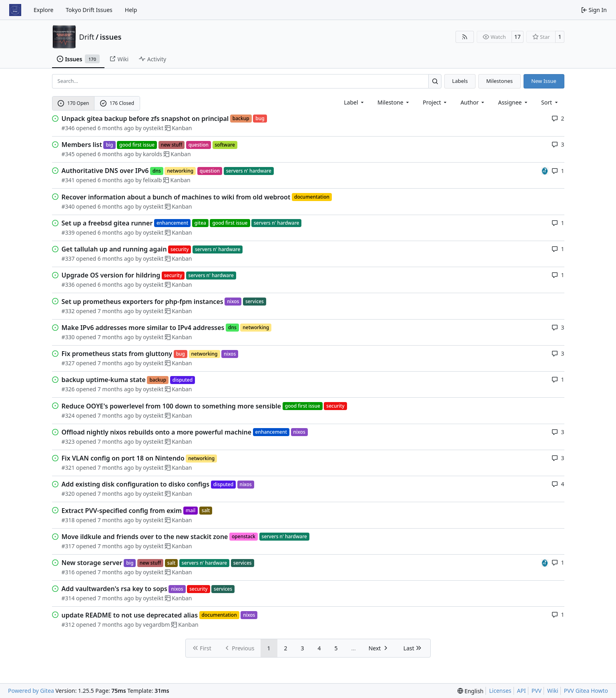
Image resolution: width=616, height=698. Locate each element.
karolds (152, 154)
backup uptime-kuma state (104, 380)
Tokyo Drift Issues (89, 10)
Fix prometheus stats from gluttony (117, 354)
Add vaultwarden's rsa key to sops (114, 589)
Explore (43, 10)
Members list (82, 145)
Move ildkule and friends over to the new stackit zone (145, 537)
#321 (68, 468)
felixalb (152, 180)
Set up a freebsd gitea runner (107, 223)
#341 (68, 180)
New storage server (92, 563)
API (522, 691)
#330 (68, 337)
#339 (68, 232)
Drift (87, 37)
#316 (68, 572)
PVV (537, 691)
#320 (68, 494)
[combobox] (354, 102)
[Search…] (435, 81)
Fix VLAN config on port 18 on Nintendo (123, 458)
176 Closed (117, 103)
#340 (68, 206)
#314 (68, 598)
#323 (68, 442)
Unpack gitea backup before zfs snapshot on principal (145, 119)
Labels (460, 81)
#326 (68, 389)
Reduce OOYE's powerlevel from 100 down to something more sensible (172, 406)
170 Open (73, 103)
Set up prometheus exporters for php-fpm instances (142, 302)
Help (131, 10)
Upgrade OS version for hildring (111, 275)
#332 (68, 311)
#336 (68, 285)
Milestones (500, 81)
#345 (68, 154)
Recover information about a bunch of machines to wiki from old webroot (176, 197)
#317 (68, 546)
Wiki (553, 691)
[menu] (550, 102)
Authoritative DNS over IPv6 (105, 171)
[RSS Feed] (465, 37)
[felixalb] (545, 170)
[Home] (15, 10)
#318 (68, 520)
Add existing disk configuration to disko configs (136, 484)
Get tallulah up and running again (114, 249)
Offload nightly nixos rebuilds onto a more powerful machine (157, 432)
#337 (68, 258)
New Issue (544, 81)
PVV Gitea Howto (586, 691)
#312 (68, 625)
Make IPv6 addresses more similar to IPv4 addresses (143, 328)
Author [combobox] (473, 102)
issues (111, 37)
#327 (68, 363)
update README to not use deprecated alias (130, 615)
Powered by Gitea (31, 691)
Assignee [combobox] (513, 102)
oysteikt (153, 128)
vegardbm (156, 625)
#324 (68, 415)
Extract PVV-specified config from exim (122, 511)
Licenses (500, 691)
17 (518, 37)
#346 (68, 128)
